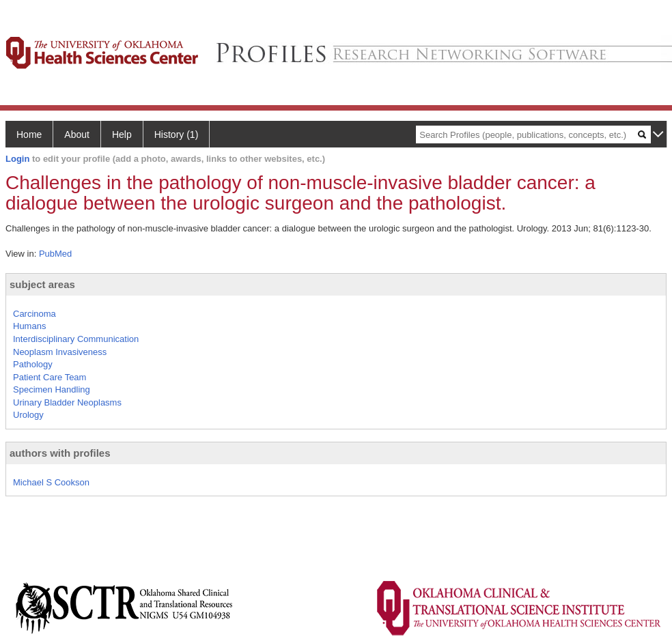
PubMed (55, 254)
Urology (28, 415)
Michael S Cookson (51, 482)
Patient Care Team (50, 377)
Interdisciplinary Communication (76, 339)
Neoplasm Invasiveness (60, 352)
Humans (29, 326)
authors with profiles (60, 453)
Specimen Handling (52, 389)
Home (29, 134)
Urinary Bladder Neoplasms (67, 402)
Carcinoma (34, 314)
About (77, 134)
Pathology (33, 364)
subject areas (42, 284)
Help (122, 134)
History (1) (177, 134)
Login (17, 159)
